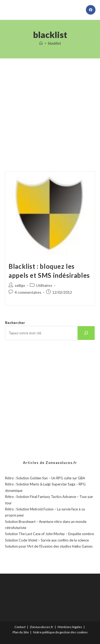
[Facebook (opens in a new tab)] (91, 10)
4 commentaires (28, 292)
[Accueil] (41, 43)
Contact (20, 627)
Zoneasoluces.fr (42, 627)
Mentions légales (70, 627)
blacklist (54, 43)
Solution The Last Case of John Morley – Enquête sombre (49, 534)
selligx (20, 285)
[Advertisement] (50, 108)
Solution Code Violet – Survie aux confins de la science (47, 540)
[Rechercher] (86, 333)
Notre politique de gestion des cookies (60, 632)
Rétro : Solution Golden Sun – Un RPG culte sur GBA (45, 478)
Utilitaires (44, 285)
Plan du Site (21, 632)
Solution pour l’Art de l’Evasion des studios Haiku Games (49, 546)
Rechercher (15, 323)
